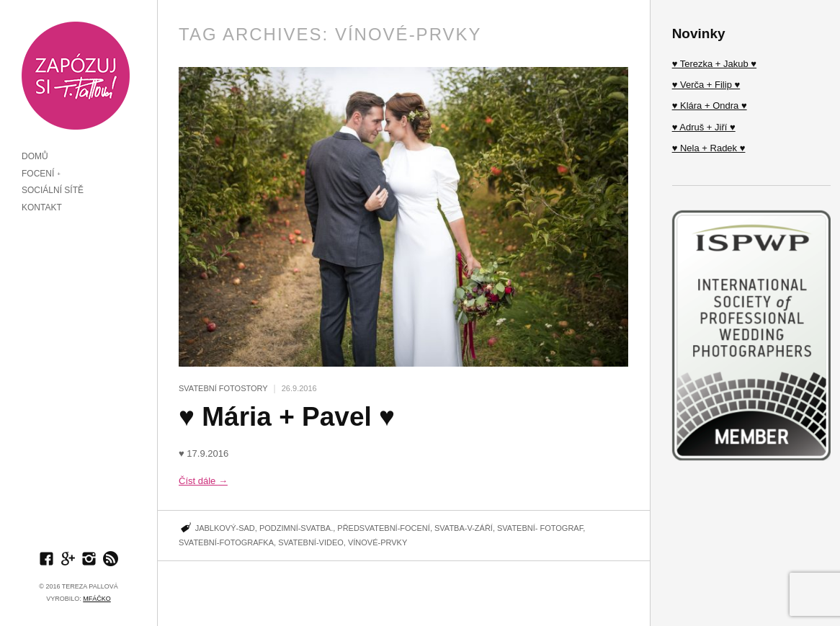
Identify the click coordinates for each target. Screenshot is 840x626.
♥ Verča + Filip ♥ (706, 85)
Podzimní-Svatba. (296, 528)
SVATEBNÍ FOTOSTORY (223, 388)
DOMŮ (35, 156)
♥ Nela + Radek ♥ (709, 148)
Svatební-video (311, 542)
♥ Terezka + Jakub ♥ (714, 64)
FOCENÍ (38, 174)
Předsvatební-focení (384, 528)
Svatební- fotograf (540, 528)
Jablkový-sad (225, 528)
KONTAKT (42, 207)
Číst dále (203, 481)
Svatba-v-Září (464, 528)
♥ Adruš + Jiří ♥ (704, 127)
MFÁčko (97, 599)
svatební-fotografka (226, 542)
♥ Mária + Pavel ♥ (287, 417)
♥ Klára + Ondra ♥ (710, 106)
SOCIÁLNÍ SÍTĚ (53, 190)
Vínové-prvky (377, 542)
